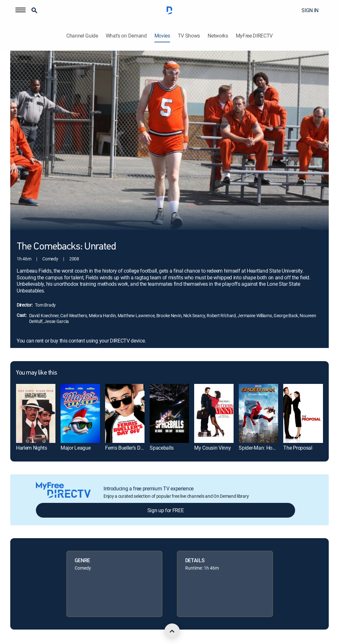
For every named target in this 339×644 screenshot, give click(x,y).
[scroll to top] (172, 631)
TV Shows (189, 36)
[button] (21, 10)
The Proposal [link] (298, 448)
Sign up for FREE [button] (166, 510)
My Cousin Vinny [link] (212, 448)
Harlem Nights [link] (32, 448)
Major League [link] (75, 448)
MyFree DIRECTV (254, 36)
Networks (218, 36)
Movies (162, 36)
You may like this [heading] (36, 373)
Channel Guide (82, 36)
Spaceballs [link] (162, 448)
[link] (36, 413)
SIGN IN (310, 10)
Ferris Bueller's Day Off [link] (129, 448)
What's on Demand (126, 36)
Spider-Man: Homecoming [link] (267, 448)
